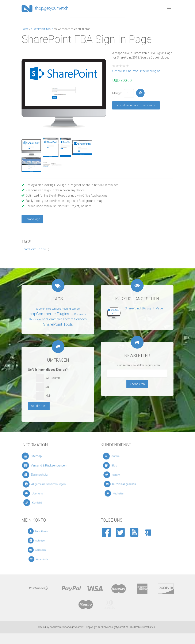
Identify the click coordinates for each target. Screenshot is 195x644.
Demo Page (32, 219)
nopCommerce (58, 627)
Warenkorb (46, 559)
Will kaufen (53, 378)
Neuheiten (124, 493)
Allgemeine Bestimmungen (48, 484)
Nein (49, 396)
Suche (120, 456)
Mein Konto (46, 531)
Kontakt (40, 503)
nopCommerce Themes (58, 319)
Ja (47, 387)
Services (80, 319)
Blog (119, 465)
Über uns (40, 493)
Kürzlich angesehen (127, 484)
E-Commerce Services (49, 309)
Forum (121, 475)
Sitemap (37, 456)
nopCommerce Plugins (49, 314)
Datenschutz (40, 475)
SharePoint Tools (33, 249)
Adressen (45, 550)
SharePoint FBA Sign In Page (144, 308)
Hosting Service (71, 309)
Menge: (117, 93)
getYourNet (77, 627)
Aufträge (45, 541)
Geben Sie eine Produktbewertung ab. (137, 71)
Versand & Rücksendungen (47, 465)
